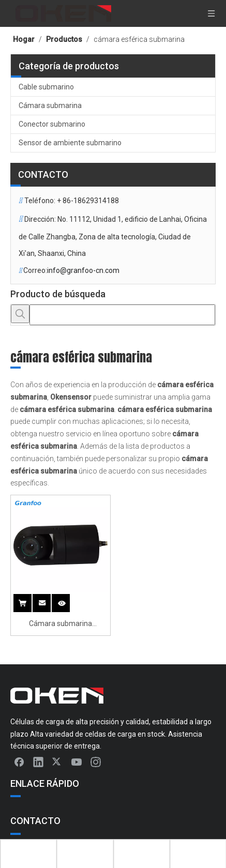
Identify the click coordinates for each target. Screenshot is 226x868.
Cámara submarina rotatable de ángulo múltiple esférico (60, 625)
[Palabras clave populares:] (20, 314)
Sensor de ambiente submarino (70, 143)
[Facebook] (19, 762)
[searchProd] (122, 315)
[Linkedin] (38, 762)
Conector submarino (52, 124)
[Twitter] (57, 762)
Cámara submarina (50, 105)
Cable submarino (46, 87)
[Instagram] (96, 762)
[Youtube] (77, 762)
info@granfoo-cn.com (83, 270)
